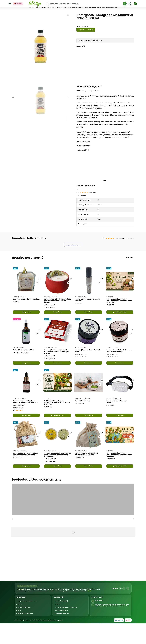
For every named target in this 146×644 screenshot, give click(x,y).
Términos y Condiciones (25, 634)
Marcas (20, 625)
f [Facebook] (124, 609)
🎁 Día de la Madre (22, 4)
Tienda (36, 15)
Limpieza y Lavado (62, 15)
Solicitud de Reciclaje (62, 622)
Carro (19, 631)
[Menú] (10, 4)
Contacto (58, 625)
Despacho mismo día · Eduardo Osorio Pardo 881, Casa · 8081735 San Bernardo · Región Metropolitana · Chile (112, 626)
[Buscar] (125, 4)
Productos (44, 15)
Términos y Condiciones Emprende (66, 628)
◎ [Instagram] (120, 609)
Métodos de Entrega (24, 628)
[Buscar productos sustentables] (91, 4)
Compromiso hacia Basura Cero (27, 622)
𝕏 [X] (128, 609)
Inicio (30, 15)
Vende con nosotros (61, 631)
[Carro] (136, 4)
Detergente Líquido (76, 15)
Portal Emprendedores (62, 634)
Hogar (52, 15)
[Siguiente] (133, 540)
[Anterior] (13, 540)
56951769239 (99, 621)
